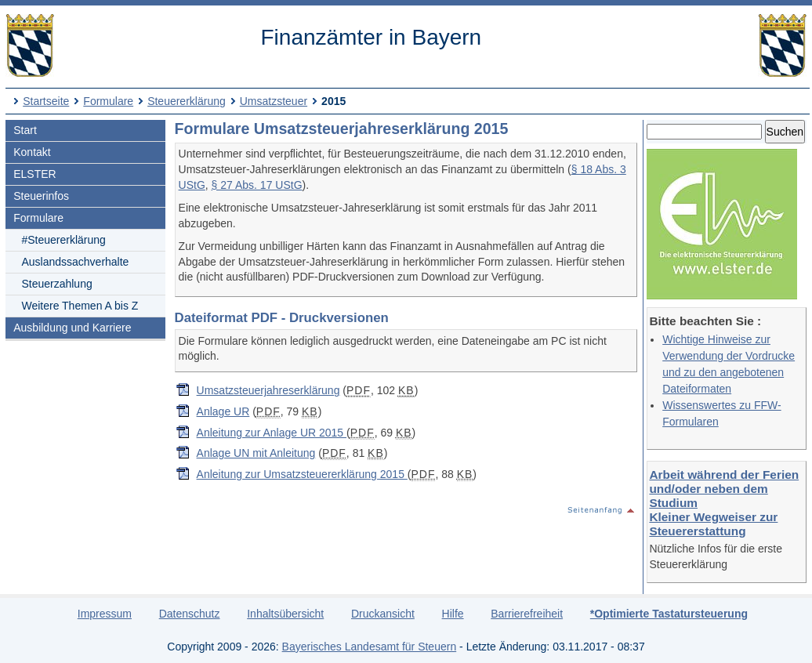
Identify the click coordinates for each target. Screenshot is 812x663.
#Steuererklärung (63, 240)
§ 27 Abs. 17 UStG (257, 185)
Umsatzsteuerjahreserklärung (268, 390)
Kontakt (32, 152)
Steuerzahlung (56, 284)
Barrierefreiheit (527, 614)
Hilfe (453, 614)
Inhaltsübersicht (285, 614)
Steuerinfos (41, 196)
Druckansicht (383, 614)
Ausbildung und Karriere (72, 328)
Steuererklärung (187, 101)
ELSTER (34, 174)
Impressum (105, 614)
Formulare (108, 101)
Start (25, 130)
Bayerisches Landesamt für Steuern (370, 647)
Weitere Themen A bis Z (80, 306)
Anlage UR (223, 411)
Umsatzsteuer (274, 101)
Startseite (46, 101)
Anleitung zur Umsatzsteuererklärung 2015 (302, 474)
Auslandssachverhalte (75, 262)
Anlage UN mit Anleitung (256, 453)
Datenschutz (190, 614)
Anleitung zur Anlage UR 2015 (272, 433)
